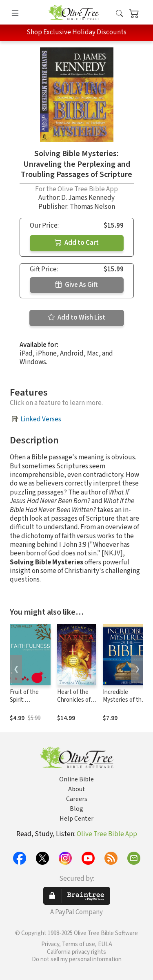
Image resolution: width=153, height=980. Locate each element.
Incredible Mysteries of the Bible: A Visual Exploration (124, 704)
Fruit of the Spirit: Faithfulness (25, 700)
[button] (119, 14)
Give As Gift (76, 285)
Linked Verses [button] (41, 419)
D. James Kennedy (88, 198)
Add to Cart (77, 243)
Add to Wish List (76, 318)
